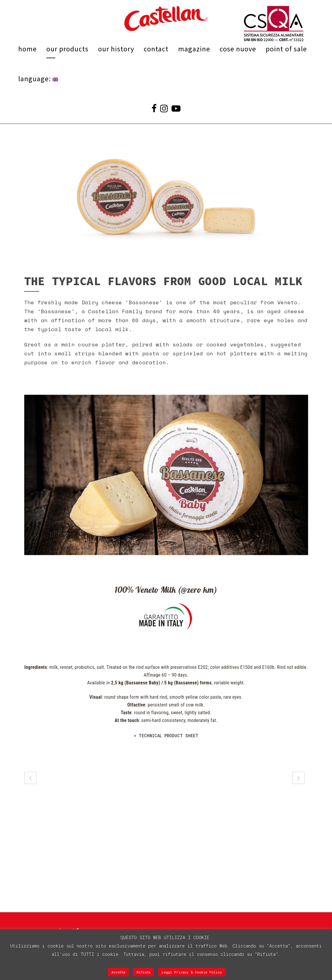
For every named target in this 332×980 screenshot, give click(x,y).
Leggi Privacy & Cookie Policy (192, 972)
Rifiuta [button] (143, 972)
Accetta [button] (118, 972)
